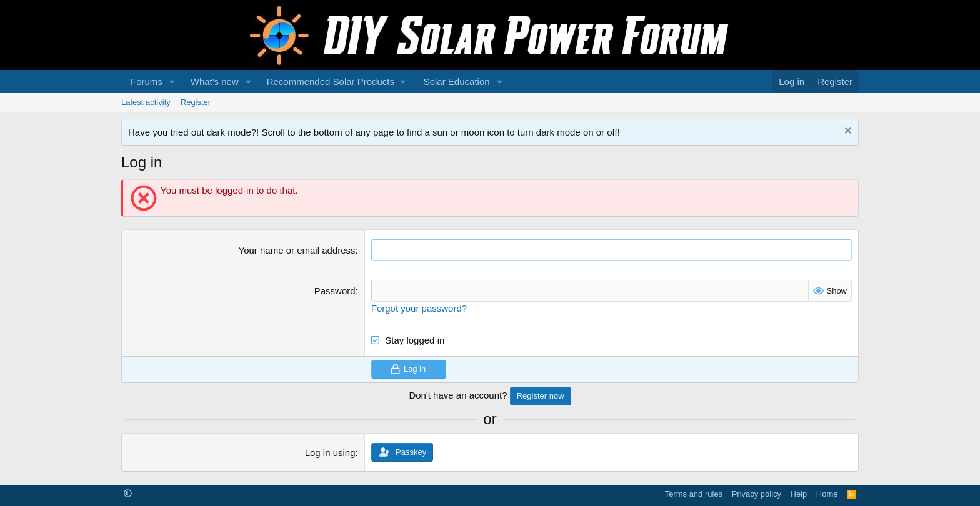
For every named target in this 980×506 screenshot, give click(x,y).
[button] (172, 82)
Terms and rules (694, 494)
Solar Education (457, 82)
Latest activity (146, 102)
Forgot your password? (419, 308)
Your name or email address (297, 250)
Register (196, 102)
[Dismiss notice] (847, 132)
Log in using (330, 453)
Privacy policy (757, 494)
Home (827, 494)
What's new (215, 82)
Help (799, 494)
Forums (147, 82)
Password (335, 291)
